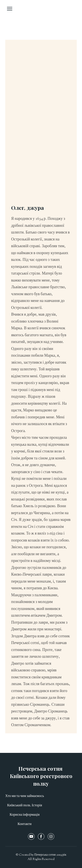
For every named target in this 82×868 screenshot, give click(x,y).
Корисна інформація (25, 815)
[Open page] (41, 14)
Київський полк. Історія (25, 806)
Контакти (25, 824)
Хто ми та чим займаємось (25, 796)
